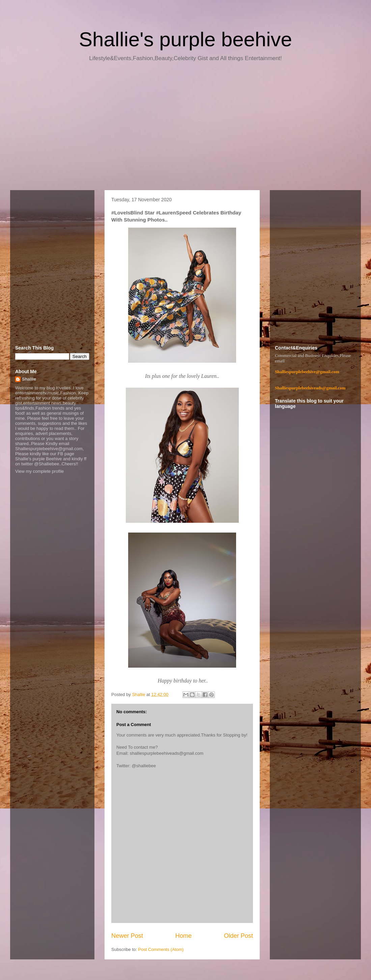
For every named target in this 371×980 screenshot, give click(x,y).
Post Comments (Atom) (161, 949)
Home (184, 936)
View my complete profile (39, 471)
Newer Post (127, 936)
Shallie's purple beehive (185, 39)
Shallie (29, 379)
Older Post (238, 936)
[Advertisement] (185, 128)
